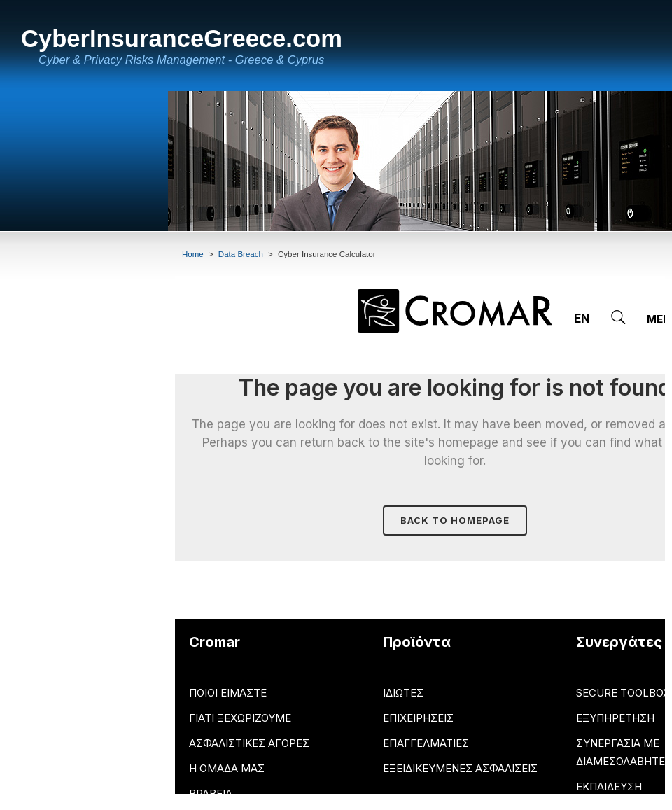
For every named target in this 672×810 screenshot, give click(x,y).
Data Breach (241, 254)
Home (193, 254)
